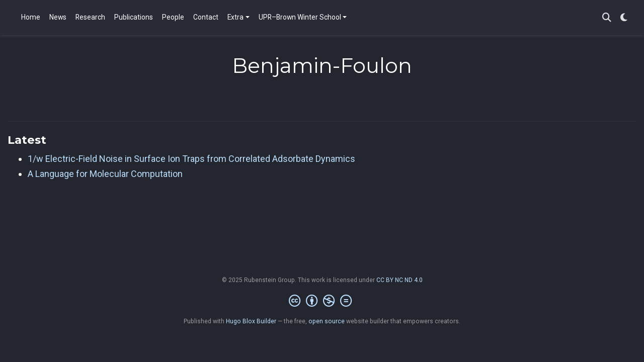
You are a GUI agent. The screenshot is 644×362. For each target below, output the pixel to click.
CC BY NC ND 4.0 (399, 280)
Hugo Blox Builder (251, 321)
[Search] (607, 18)
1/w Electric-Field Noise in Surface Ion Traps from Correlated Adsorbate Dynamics (191, 159)
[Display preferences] (624, 18)
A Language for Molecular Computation (105, 174)
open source (327, 321)
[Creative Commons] (322, 301)
